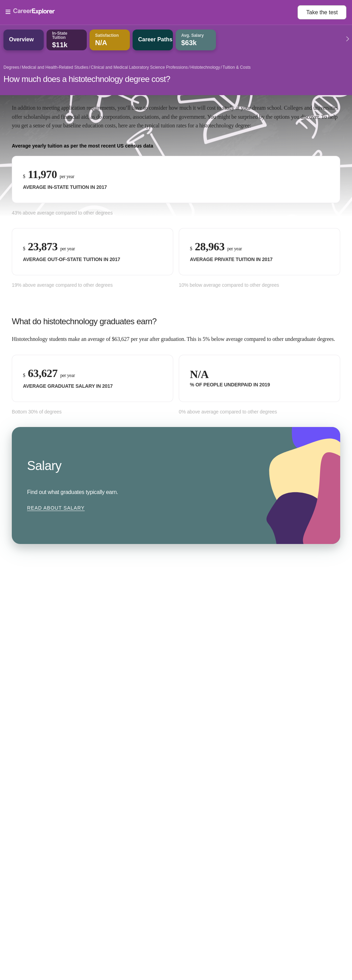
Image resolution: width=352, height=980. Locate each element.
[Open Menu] (152, 12)
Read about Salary (56, 508)
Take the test (322, 12)
